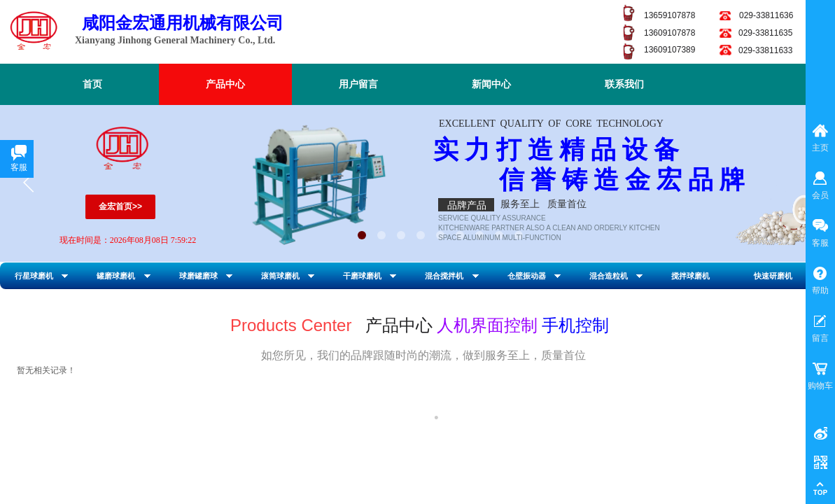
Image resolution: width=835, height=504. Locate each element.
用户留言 (358, 84)
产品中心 (225, 84)
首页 (92, 84)
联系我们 (624, 84)
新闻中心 (491, 84)
